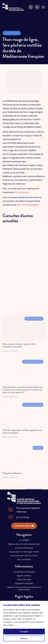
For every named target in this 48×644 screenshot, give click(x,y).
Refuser (24, 638)
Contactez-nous (24, 526)
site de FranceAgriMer (28, 205)
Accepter (24, 632)
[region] (24, 622)
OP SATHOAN (22, 192)
